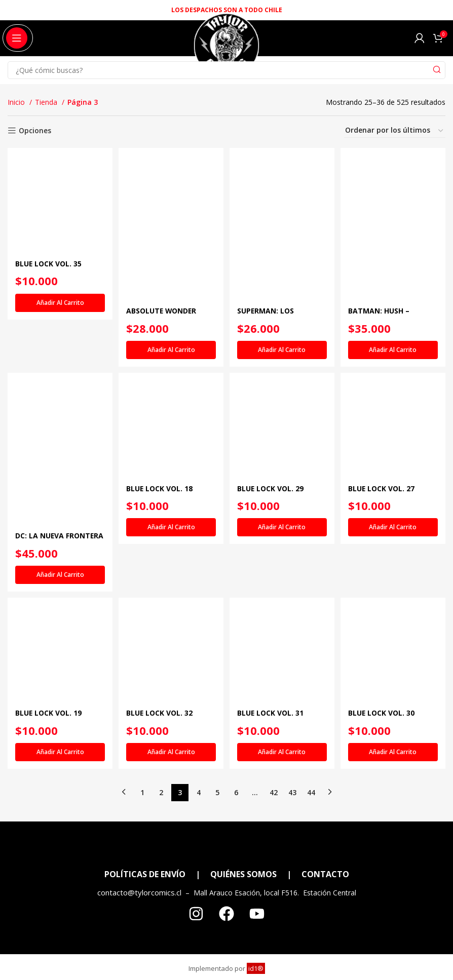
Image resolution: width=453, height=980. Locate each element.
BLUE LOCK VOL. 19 (49, 754)
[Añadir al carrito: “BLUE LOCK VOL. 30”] (394, 793)
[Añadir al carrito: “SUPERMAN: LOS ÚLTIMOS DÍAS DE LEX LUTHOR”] (282, 346)
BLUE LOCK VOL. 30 (385, 754)
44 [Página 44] (311, 833)
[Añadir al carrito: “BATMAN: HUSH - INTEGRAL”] (394, 346)
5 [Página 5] (217, 833)
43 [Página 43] (292, 833)
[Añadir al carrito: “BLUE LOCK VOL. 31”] (282, 793)
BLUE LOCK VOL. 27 (385, 529)
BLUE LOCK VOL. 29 (273, 529)
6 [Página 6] (236, 833)
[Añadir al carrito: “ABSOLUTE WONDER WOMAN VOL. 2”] (171, 346)
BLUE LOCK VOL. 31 (273, 754)
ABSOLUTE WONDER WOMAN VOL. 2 (163, 312)
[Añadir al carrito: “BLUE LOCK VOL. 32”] (171, 793)
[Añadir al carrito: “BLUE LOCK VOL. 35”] (59, 344)
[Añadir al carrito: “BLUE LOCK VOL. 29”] (282, 568)
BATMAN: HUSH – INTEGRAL (382, 312)
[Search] (226, 70)
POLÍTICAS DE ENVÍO (145, 915)
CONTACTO (325, 915)
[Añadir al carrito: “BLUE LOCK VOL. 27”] (394, 568)
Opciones (35, 131)
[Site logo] (226, 50)
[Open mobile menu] (17, 38)
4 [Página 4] (199, 833)
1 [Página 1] (142, 833)
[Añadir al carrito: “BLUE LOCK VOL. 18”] (171, 568)
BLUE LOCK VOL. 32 (161, 754)
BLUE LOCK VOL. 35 (49, 305)
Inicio (17, 102)
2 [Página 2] (161, 833)
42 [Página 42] (274, 833)
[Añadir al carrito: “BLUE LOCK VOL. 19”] (59, 793)
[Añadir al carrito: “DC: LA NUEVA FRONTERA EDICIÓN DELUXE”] (59, 570)
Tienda (47, 102)
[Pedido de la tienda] (395, 131)
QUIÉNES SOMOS (243, 915)
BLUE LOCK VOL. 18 (161, 529)
